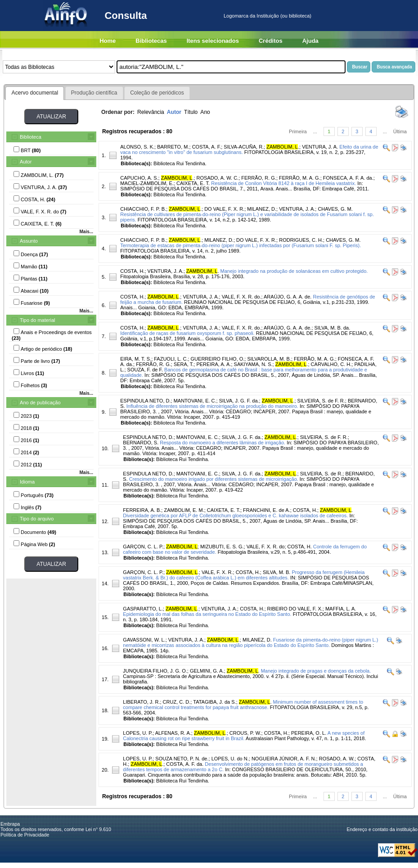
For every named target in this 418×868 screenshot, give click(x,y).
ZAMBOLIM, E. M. (184, 510)
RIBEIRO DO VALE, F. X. (295, 609)
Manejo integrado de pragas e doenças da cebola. (316, 671)
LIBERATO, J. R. (141, 702)
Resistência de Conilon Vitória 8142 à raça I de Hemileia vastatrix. (283, 183)
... (315, 131)
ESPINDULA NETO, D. (145, 401)
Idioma (27, 482)
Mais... (86, 232)
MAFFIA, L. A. (341, 609)
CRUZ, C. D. (177, 702)
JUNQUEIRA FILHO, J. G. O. (155, 671)
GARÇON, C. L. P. (143, 547)
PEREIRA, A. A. (213, 364)
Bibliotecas (151, 41)
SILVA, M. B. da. (333, 328)
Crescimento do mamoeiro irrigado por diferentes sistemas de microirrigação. (214, 479)
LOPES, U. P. (138, 733)
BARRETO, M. (173, 147)
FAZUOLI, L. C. (171, 359)
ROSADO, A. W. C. (218, 178)
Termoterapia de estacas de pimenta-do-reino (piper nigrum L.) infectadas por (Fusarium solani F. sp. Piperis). (240, 245)
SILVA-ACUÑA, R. (244, 147)
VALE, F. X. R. (217, 572)
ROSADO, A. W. (337, 759)
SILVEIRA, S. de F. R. (321, 401)
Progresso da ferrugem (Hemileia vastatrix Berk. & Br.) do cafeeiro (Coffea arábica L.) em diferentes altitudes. (244, 575)
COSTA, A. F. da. (185, 764)
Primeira (298, 131)
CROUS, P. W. (245, 733)
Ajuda (310, 41)
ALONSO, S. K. (137, 147)
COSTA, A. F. (207, 147)
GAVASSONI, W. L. (144, 640)
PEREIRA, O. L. (309, 733)
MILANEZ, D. (262, 209)
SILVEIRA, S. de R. (321, 474)
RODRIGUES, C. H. (301, 240)
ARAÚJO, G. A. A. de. (288, 297)
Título (191, 112)
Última (400, 131)
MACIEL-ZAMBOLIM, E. (147, 183)
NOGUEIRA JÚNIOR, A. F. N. (284, 759)
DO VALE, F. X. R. (224, 209)
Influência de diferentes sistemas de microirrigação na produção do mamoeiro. (212, 406)
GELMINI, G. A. (207, 671)
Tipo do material (37, 320)
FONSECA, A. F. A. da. (348, 178)
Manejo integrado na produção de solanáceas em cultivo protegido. (294, 271)
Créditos (271, 41)
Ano (205, 112)
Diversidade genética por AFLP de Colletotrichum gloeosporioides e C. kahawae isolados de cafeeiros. (235, 515)
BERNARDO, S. (141, 443)
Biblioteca (31, 137)
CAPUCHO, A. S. (139, 178)
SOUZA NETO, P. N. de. (182, 759)
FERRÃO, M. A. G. (300, 178)
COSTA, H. (132, 271)
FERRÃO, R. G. (259, 178)
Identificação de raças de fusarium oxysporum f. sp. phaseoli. (187, 333)
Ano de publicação (40, 402)
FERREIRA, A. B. (142, 510)
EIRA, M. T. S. (136, 359)
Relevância (151, 112)
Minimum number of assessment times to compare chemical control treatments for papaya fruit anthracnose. (243, 705)
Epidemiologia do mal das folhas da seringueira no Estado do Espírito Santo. (207, 614)
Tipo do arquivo (37, 519)
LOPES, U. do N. (230, 759)
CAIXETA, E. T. (193, 183)
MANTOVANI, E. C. (195, 401)
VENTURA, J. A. (320, 147)
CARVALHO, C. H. (331, 364)
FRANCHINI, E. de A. (267, 510)
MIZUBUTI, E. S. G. (222, 547)
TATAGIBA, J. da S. (214, 702)
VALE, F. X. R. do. (242, 297)
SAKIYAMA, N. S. (253, 364)
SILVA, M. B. (276, 572)
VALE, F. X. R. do (266, 547)
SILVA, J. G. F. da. (239, 401)
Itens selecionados (213, 41)
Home (108, 41)
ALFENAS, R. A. (173, 733)
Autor (26, 162)
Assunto (29, 241)
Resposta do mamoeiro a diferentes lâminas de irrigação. (222, 443)
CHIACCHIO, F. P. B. (143, 209)
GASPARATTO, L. (143, 609)
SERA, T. (184, 364)
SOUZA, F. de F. (145, 370)
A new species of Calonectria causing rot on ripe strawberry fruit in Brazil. (244, 736)
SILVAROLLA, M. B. (269, 359)
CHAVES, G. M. (335, 209)
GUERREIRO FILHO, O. (218, 359)
